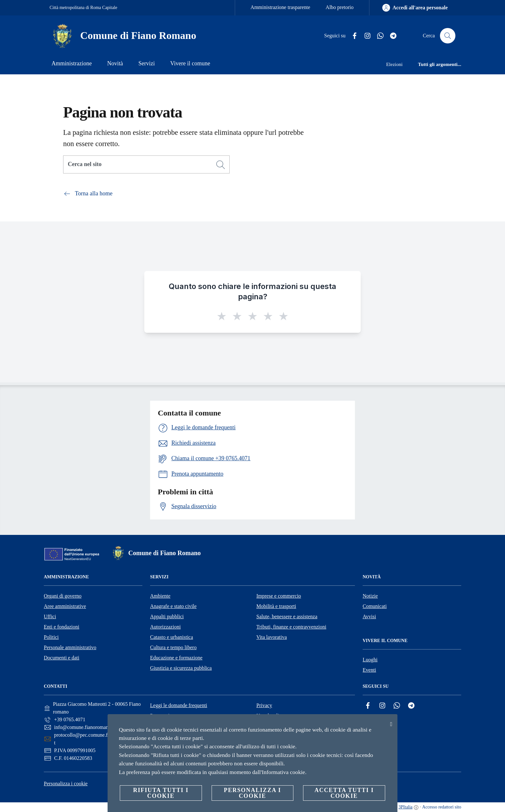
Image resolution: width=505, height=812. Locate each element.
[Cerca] (448, 36)
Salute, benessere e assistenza (287, 616)
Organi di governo (63, 596)
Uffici (50, 616)
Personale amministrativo (70, 647)
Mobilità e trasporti (276, 606)
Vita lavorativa (272, 637)
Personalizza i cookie (66, 784)
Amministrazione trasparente (280, 7)
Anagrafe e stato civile (173, 606)
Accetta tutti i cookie (344, 793)
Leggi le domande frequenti (179, 705)
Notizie (370, 596)
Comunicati (375, 606)
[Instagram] (365, 36)
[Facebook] (352, 36)
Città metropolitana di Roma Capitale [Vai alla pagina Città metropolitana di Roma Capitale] (83, 8)
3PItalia (405, 807)
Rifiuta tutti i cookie (161, 793)
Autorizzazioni (165, 627)
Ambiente (160, 596)
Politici (51, 637)
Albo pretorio (340, 7)
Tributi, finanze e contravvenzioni (291, 627)
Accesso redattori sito (442, 807)
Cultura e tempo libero (173, 647)
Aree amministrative (65, 606)
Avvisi (369, 616)
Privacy (264, 705)
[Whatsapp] (378, 36)
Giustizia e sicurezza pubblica (181, 668)
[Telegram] (391, 36)
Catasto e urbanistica (172, 637)
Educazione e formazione (176, 658)
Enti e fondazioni (62, 627)
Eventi (369, 670)
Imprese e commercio (279, 596)
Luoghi (370, 660)
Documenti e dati (62, 658)
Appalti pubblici (167, 616)
